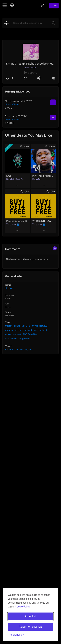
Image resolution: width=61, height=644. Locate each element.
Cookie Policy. (23, 607)
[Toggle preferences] (16, 635)
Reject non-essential (30, 627)
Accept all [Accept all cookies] (30, 616)
